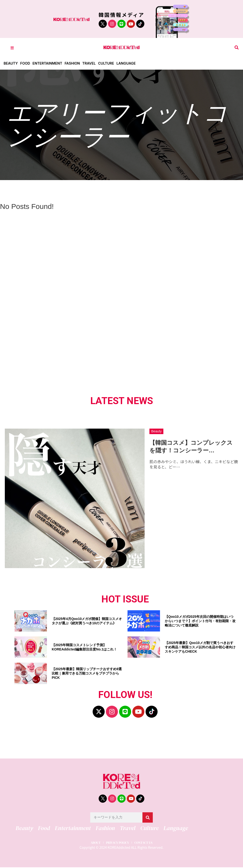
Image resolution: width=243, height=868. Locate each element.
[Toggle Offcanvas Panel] (12, 48)
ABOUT (91, 842)
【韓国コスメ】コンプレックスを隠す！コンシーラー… (191, 446)
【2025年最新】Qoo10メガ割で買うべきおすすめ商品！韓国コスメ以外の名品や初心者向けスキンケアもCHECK (200, 647)
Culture (110, 63)
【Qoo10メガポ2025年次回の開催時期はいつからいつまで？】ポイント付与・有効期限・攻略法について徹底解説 (200, 621)
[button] (237, 48)
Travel (92, 63)
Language (131, 63)
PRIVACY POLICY (117, 842)
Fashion (75, 63)
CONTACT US (148, 842)
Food (26, 63)
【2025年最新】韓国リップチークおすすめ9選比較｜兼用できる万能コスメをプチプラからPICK (87, 673)
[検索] (148, 817)
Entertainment (49, 63)
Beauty (11, 63)
